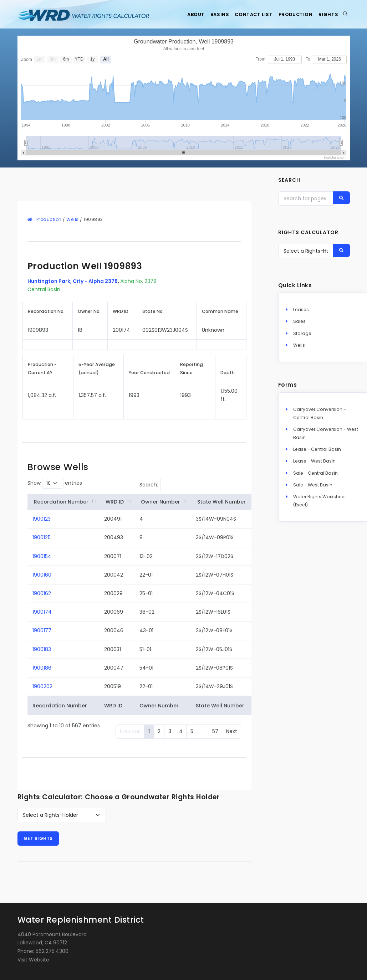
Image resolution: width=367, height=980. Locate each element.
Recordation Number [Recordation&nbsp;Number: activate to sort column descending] (61, 502)
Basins (209, 14)
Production (291, 14)
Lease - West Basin (314, 464)
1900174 (42, 612)
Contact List (246, 14)
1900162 (42, 593)
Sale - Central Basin (315, 476)
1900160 (42, 575)
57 (215, 731)
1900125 (42, 537)
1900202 (42, 686)
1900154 (42, 556)
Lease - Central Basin (317, 452)
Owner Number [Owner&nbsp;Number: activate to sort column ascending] (160, 502)
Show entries (55, 483)
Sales (299, 324)
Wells (73, 219)
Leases (301, 312)
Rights (327, 14)
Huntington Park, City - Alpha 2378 (73, 281)
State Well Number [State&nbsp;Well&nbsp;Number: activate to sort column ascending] (221, 502)
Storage (302, 336)
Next (232, 731)
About (181, 14)
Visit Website (33, 960)
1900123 (42, 519)
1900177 (42, 630)
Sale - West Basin (313, 487)
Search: (197, 485)
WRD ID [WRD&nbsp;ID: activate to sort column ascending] (115, 502)
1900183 (42, 649)
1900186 (42, 668)
